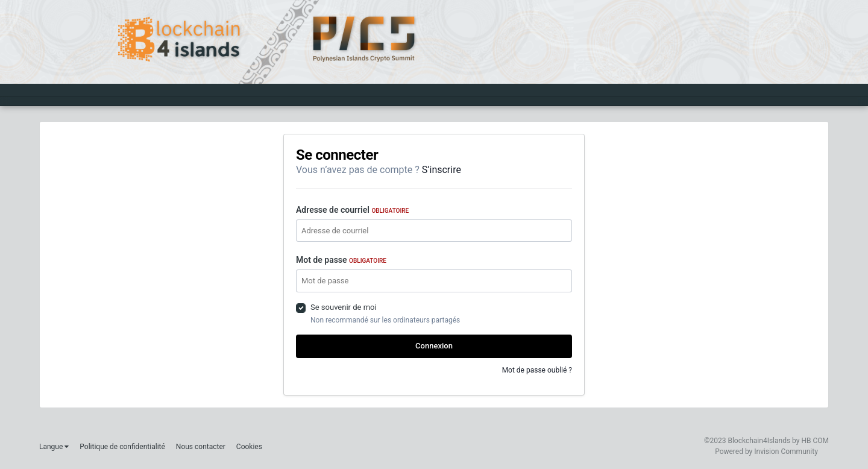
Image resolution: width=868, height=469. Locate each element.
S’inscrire (442, 170)
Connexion (434, 346)
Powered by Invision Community (766, 452)
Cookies (249, 447)
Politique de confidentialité (122, 447)
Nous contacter (201, 447)
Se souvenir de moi (344, 307)
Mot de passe (341, 260)
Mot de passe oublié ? (537, 370)
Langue (54, 447)
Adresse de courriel (352, 210)
